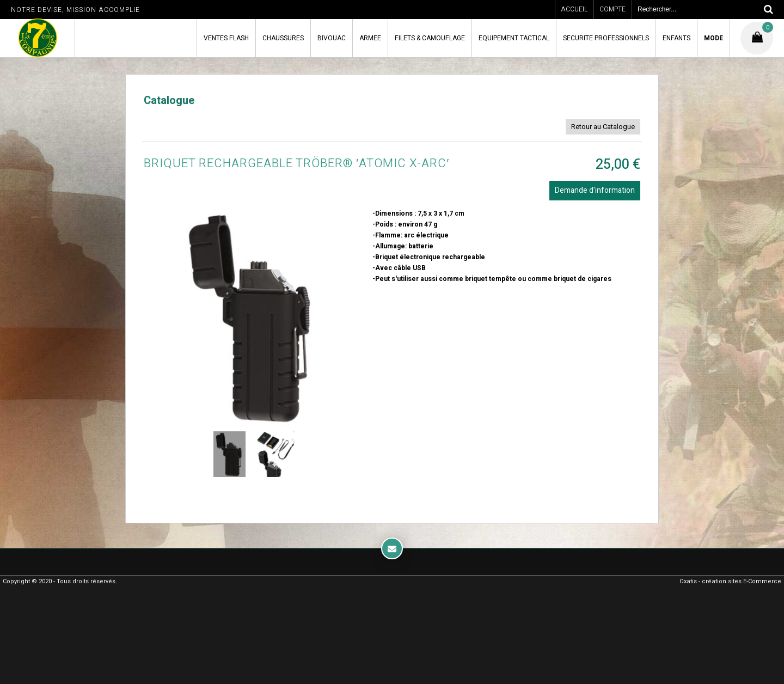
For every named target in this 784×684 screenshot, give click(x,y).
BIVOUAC (332, 38)
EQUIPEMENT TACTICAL (514, 38)
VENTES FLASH (226, 38)
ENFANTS (676, 38)
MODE (713, 38)
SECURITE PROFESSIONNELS (606, 38)
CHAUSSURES (283, 38)
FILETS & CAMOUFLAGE (430, 38)
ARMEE (370, 38)
